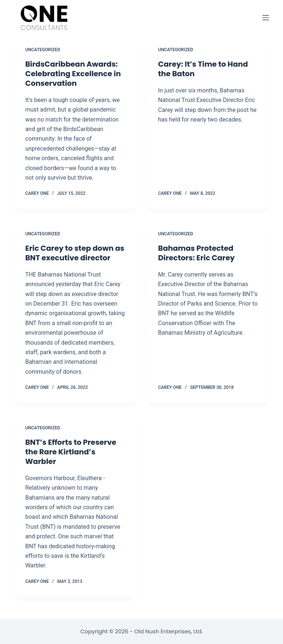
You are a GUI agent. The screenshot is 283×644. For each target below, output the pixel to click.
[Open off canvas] (266, 18)
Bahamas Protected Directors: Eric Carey (196, 253)
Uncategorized (43, 50)
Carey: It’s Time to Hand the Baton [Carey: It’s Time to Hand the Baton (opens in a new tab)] (203, 69)
